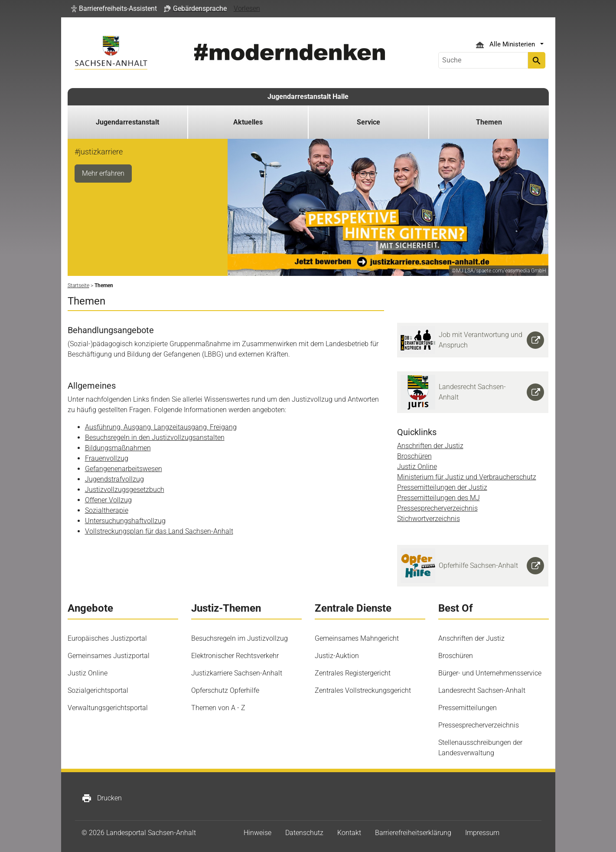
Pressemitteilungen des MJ (438, 498)
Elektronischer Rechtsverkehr (235, 656)
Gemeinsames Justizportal (109, 656)
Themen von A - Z (218, 708)
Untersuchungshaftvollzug (125, 521)
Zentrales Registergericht (353, 673)
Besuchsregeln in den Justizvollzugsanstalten (155, 437)
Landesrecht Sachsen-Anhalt (482, 690)
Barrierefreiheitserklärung (413, 833)
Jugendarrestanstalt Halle (308, 97)
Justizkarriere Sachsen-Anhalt (237, 673)
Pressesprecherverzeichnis (437, 508)
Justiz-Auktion (337, 656)
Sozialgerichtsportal (98, 690)
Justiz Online (417, 467)
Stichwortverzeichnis (429, 519)
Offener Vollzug (108, 500)
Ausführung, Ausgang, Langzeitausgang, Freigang (161, 427)
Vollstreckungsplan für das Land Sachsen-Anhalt (159, 531)
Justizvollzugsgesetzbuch (125, 490)
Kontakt (349, 833)
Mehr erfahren (103, 173)
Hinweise (257, 833)
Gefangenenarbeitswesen (124, 469)
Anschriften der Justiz (430, 446)
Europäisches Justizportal (107, 638)
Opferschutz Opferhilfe (225, 690)
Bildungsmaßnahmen (118, 448)
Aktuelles (248, 122)
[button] (114, 9)
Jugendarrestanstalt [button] (127, 122)
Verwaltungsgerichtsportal (108, 708)
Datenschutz (304, 833)
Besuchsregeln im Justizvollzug (240, 638)
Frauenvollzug (107, 458)
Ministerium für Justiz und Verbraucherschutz (467, 477)
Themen (489, 122)
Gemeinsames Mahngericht (357, 638)
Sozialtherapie (107, 510)
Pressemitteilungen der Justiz (442, 487)
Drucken (102, 798)
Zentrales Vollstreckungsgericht (363, 690)
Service (368, 122)
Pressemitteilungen (468, 708)
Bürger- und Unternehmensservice (490, 673)
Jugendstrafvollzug (114, 479)
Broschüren (414, 456)
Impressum (482, 833)
